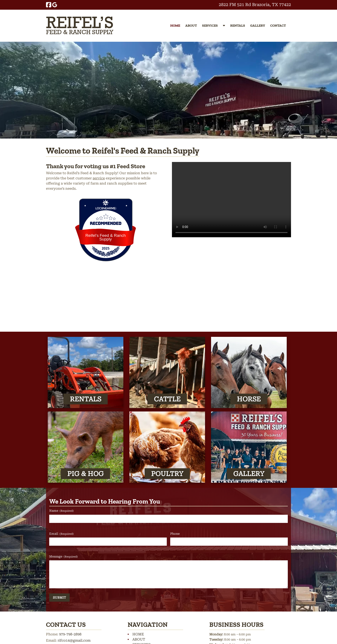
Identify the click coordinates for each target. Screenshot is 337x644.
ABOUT (191, 25)
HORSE (249, 399)
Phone (175, 534)
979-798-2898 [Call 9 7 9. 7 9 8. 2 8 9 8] (70, 634)
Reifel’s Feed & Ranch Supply (105, 237)
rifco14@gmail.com (74, 640)
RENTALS (238, 25)
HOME (175, 25)
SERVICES (210, 25)
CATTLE (167, 399)
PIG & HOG (85, 474)
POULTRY (167, 474)
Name (61, 511)
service (99, 178)
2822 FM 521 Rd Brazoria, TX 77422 (255, 5)
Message (64, 557)
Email (61, 534)
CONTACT (278, 25)
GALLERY (258, 25)
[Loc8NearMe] (106, 208)
